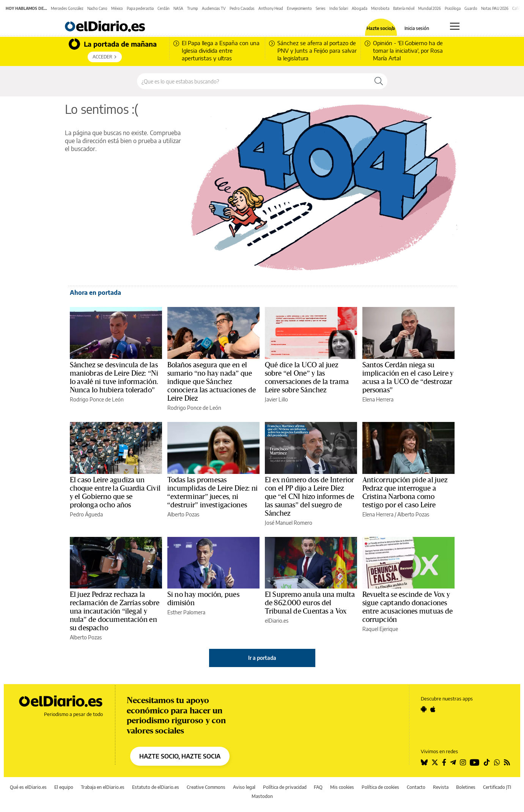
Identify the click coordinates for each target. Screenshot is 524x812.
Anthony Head (271, 8)
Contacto (416, 787)
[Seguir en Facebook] (444, 762)
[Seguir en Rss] (507, 762)
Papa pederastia (140, 8)
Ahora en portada (95, 293)
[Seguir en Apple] (433, 709)
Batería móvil (404, 8)
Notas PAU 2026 (495, 8)
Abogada (360, 8)
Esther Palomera (186, 612)
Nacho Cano (97, 8)
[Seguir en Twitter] (435, 762)
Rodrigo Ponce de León (97, 399)
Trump (193, 8)
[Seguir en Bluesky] (424, 762)
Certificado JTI (497, 787)
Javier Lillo (276, 399)
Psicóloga (453, 8)
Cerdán (164, 8)
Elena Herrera (378, 399)
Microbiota (380, 8)
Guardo (471, 8)
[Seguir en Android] (424, 709)
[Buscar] (379, 81)
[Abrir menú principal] (455, 26)
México (117, 8)
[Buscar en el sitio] (254, 81)
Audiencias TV (214, 8)
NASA (178, 8)
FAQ (318, 787)
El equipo (64, 787)
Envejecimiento (299, 8)
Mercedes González (67, 8)
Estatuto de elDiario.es (156, 787)
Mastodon (262, 796)
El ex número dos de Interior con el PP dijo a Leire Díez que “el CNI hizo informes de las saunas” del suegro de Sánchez (310, 497)
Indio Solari (339, 8)
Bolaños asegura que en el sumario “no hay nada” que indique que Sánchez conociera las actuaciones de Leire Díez (212, 382)
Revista (441, 787)
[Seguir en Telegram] (453, 762)
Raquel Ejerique (380, 629)
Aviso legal (244, 787)
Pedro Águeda (86, 514)
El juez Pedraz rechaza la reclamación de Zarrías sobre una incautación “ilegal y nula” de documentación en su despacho (115, 611)
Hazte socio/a (381, 28)
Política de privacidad (285, 787)
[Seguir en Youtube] (475, 762)
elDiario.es (277, 621)
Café (516, 8)
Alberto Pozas (183, 514)
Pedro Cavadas (242, 8)
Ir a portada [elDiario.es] (262, 658)
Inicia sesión (417, 28)
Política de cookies (380, 787)
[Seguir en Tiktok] (487, 762)
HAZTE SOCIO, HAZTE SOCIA (180, 756)
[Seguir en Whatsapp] (497, 762)
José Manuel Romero (289, 523)
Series (321, 8)
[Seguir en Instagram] (463, 762)
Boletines (466, 787)
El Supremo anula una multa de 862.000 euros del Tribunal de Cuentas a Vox (310, 603)
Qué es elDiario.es (28, 787)
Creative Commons (206, 787)
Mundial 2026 (430, 8)
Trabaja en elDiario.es (103, 787)
